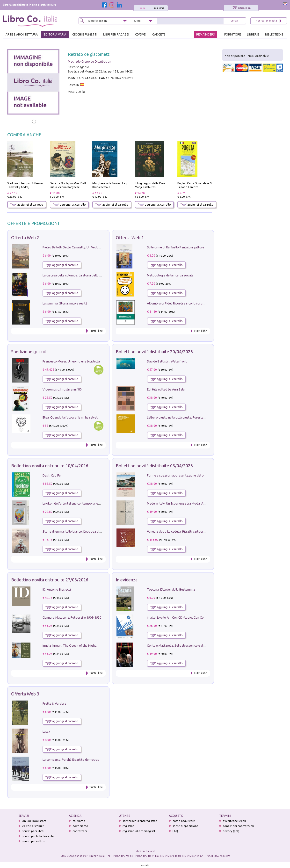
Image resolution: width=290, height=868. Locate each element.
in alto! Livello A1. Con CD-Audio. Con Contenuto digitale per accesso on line (200, 617)
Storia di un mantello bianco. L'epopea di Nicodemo (79, 531)
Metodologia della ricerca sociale (170, 275)
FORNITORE (233, 34)
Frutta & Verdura (54, 703)
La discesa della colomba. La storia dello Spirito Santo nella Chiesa (89, 275)
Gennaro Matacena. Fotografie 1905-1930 (72, 617)
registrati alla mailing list (139, 831)
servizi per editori (34, 841)
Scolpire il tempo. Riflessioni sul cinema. (34, 183)
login (142, 8)
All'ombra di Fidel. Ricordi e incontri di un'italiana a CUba (186, 303)
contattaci (80, 831)
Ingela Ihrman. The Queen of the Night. (70, 645)
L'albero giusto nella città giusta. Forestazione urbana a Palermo (192, 417)
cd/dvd (141, 34)
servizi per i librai (33, 831)
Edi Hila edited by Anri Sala (166, 389)
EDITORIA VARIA (55, 34)
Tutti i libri (96, 331)
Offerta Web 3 (25, 694)
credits (145, 865)
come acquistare (184, 821)
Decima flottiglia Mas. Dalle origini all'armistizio (83, 183)
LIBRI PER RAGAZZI (116, 34)
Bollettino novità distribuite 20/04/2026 (154, 352)
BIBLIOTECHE (274, 34)
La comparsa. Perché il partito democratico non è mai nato (83, 759)
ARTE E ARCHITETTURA (22, 34)
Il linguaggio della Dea (150, 183)
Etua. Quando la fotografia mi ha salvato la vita (76, 417)
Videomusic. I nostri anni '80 (62, 389)
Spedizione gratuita (30, 352)
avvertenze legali (234, 821)
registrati (159, 8)
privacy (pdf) (231, 831)
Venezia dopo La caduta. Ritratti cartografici (178, 531)
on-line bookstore (34, 821)
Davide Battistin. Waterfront (167, 361)
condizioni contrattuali (238, 826)
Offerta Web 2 (25, 238)
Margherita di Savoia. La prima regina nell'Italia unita (128, 183)
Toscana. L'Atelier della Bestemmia (171, 589)
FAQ (175, 831)
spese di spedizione (185, 826)
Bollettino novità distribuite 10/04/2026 (50, 466)
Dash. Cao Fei (52, 475)
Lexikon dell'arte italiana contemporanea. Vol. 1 (76, 503)
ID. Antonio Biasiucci (57, 589)
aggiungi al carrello (27, 205)
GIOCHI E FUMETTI (85, 34)
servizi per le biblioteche (38, 836)
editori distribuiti (33, 826)
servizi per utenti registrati (140, 821)
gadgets (159, 34)
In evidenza (127, 580)
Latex (46, 731)
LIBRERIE (253, 34)
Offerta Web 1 (130, 238)
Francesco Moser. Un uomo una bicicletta (71, 361)
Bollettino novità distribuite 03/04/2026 (154, 466)
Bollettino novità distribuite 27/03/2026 (50, 580)
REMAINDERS (205, 34)
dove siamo (80, 826)
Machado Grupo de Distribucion (90, 61)
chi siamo (79, 821)
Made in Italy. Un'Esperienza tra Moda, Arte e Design (184, 503)
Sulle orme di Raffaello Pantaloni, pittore (176, 247)
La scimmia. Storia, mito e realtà (65, 303)
